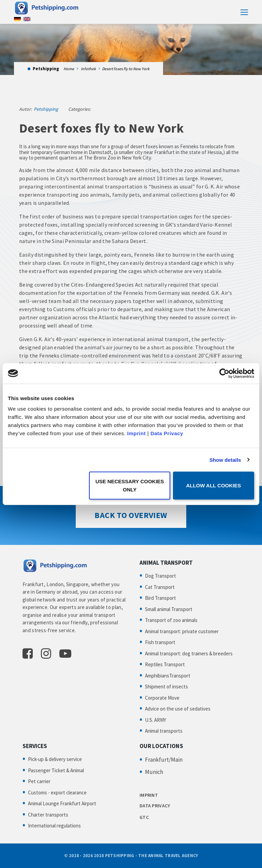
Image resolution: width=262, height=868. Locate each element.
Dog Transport (161, 576)
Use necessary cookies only (130, 485)
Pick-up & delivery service (55, 759)
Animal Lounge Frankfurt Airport (62, 803)
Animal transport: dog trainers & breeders (189, 653)
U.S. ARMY (156, 720)
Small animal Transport (169, 609)
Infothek (88, 69)
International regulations (54, 826)
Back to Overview (131, 515)
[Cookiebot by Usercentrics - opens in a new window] (224, 373)
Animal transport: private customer (182, 631)
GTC (144, 817)
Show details (225, 460)
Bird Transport (161, 598)
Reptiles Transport (165, 664)
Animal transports (164, 731)
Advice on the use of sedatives (178, 709)
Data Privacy (167, 433)
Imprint (136, 433)
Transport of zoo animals (171, 620)
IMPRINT (149, 795)
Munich (154, 772)
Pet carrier (39, 781)
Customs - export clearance (57, 793)
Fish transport (160, 642)
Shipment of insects (166, 687)
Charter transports (48, 815)
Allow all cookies (213, 485)
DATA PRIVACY (155, 806)
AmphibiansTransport (168, 676)
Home (69, 69)
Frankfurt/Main (164, 760)
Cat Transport (160, 587)
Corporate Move (162, 698)
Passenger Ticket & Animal (56, 770)
